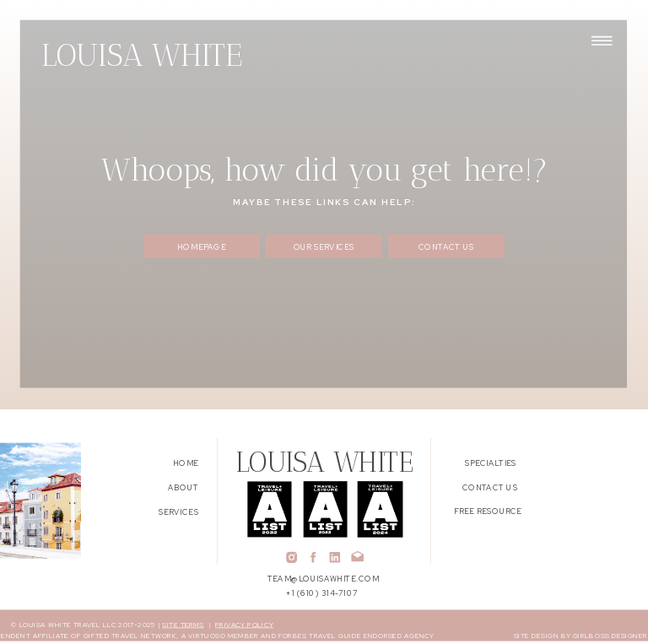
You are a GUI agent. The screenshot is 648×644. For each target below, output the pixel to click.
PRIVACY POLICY (244, 625)
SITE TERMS (183, 625)
